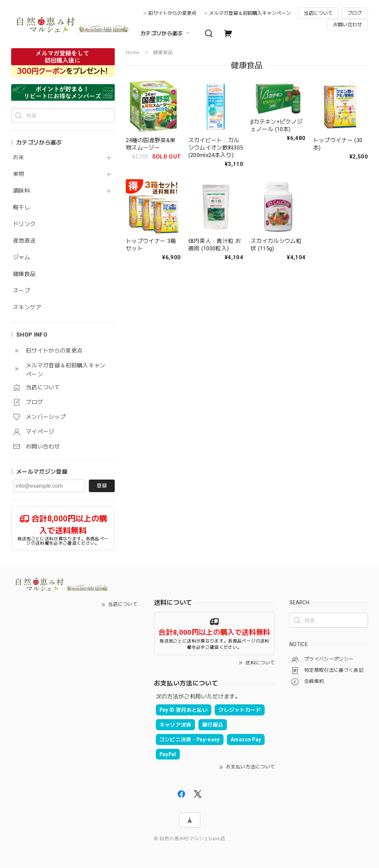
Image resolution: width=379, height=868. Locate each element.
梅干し (21, 208)
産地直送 (24, 241)
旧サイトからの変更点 (172, 13)
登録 (102, 485)
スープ (21, 291)
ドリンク (24, 224)
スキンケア (27, 308)
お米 (19, 158)
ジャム (21, 258)
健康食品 (24, 274)
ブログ (355, 13)
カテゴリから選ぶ (166, 33)
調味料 (21, 191)
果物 (19, 174)
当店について (318, 13)
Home (133, 52)
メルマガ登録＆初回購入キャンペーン (250, 13)
